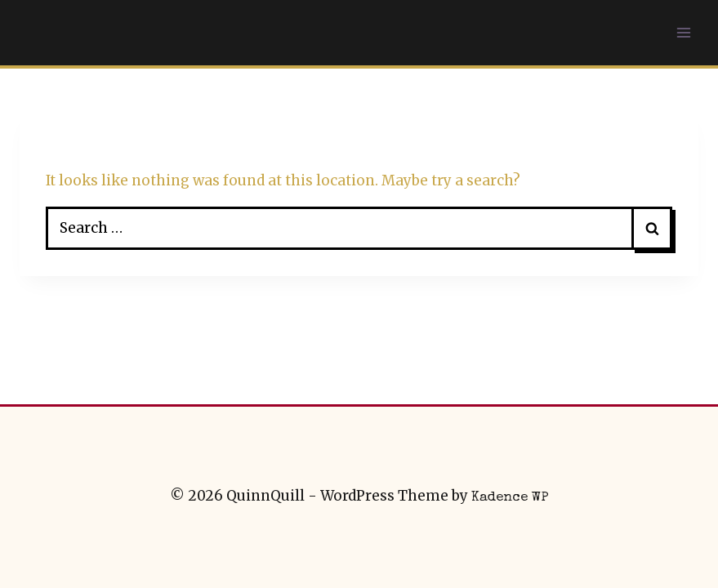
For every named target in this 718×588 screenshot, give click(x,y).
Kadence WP (510, 498)
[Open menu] (683, 32)
